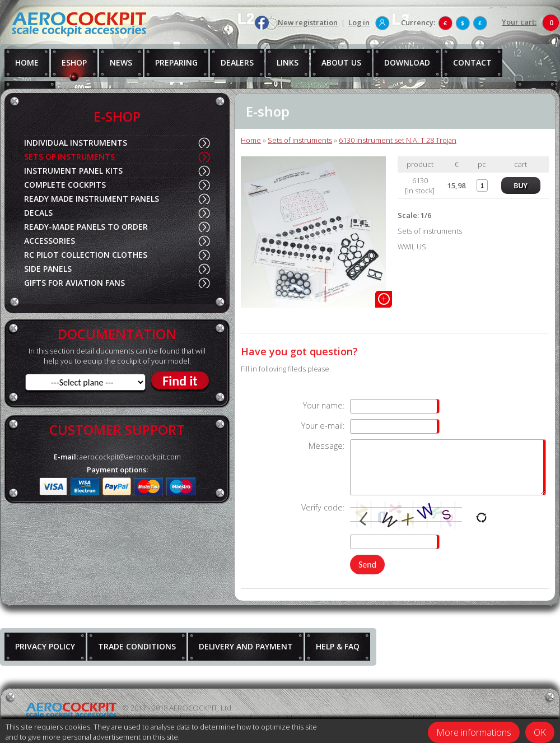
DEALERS (237, 62)
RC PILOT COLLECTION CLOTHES (86, 255)
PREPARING (176, 62)
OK (540, 732)
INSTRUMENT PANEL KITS (73, 171)
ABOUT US (341, 62)
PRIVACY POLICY (45, 646)
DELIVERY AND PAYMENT (246, 646)
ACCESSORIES (50, 241)
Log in (359, 22)
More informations (474, 732)
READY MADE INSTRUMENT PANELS (92, 199)
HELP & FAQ (338, 646)
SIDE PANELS (48, 269)
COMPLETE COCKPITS (65, 185)
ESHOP (74, 62)
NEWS (121, 62)
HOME (27, 62)
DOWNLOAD (407, 62)
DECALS (38, 213)
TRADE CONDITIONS (137, 646)
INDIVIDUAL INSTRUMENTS (76, 143)
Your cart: (519, 22)
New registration (308, 22)
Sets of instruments (300, 140)
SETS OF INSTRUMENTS (69, 157)
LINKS (288, 62)
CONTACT (472, 62)
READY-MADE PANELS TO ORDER (86, 227)
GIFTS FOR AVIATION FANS (74, 283)
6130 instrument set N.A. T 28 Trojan (398, 140)
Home (251, 140)
